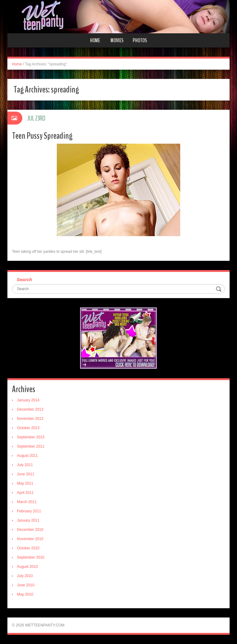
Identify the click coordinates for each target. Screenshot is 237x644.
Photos (140, 40)
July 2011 (25, 465)
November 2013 (30, 419)
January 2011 (28, 520)
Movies (117, 40)
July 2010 (25, 576)
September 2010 (31, 557)
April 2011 (25, 493)
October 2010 (28, 548)
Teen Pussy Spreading (42, 136)
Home (95, 40)
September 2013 (31, 437)
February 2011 (29, 511)
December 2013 (30, 409)
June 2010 (26, 585)
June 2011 (26, 474)
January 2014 (28, 400)
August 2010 (27, 567)
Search (24, 279)
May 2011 (25, 483)
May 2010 (25, 594)
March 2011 (27, 502)
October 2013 (28, 428)
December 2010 (30, 530)
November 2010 (30, 539)
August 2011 (27, 456)
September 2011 (31, 446)
